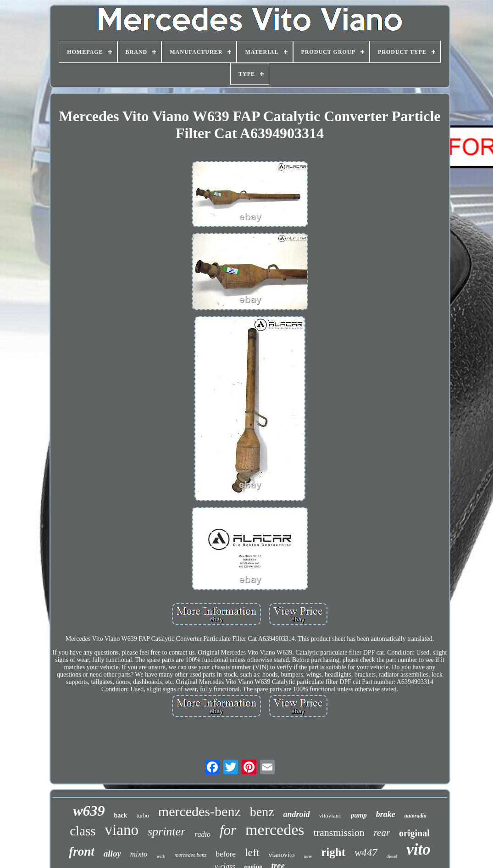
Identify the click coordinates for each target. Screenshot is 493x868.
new (308, 856)
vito (418, 849)
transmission (339, 832)
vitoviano (330, 815)
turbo (142, 815)
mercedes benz (191, 855)
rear (382, 833)
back (121, 815)
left (252, 852)
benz (262, 812)
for (228, 830)
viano (122, 830)
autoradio (415, 816)
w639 (89, 811)
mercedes (275, 830)
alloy (112, 854)
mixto (139, 854)
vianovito (282, 855)
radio (202, 834)
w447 (366, 853)
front (82, 851)
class (83, 831)
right (333, 852)
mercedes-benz (199, 811)
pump (359, 815)
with (161, 856)
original (414, 833)
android (297, 814)
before (225, 854)
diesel (392, 856)
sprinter (166, 832)
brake (386, 814)
